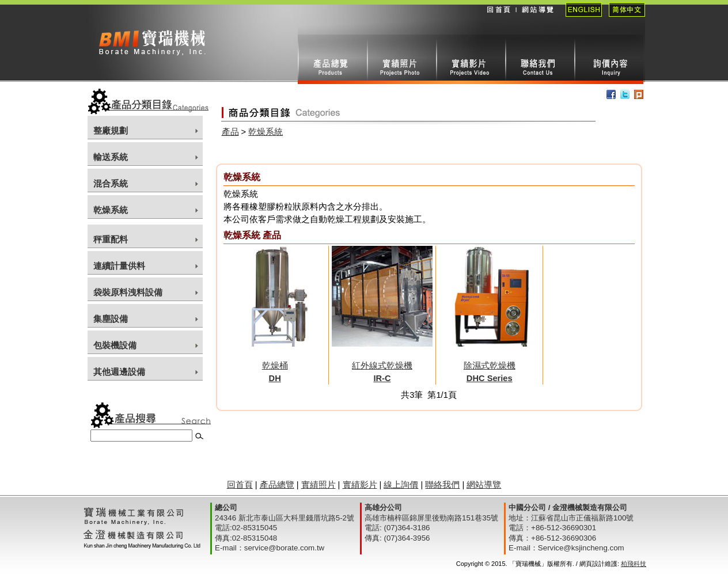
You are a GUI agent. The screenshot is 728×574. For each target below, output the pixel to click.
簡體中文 (623, 17)
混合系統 (111, 184)
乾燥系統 (111, 210)
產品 (230, 132)
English (580, 17)
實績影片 (471, 59)
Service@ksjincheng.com (581, 548)
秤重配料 (111, 240)
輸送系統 (111, 157)
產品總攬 (332, 59)
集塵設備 (111, 319)
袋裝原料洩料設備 (128, 292)
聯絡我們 (540, 59)
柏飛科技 (634, 564)
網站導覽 (537, 17)
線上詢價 (609, 59)
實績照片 (401, 59)
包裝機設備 (115, 345)
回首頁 (498, 17)
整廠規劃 (111, 131)
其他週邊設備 (119, 372)
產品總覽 (277, 485)
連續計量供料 (119, 266)
